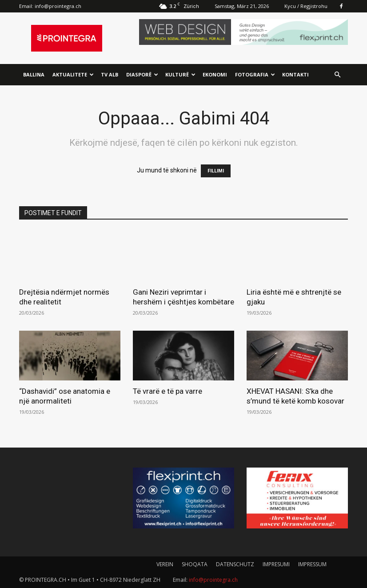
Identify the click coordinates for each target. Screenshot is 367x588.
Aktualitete (73, 74)
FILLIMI (216, 171)
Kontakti (295, 74)
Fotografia (255, 74)
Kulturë (180, 74)
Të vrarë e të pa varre (168, 391)
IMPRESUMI (276, 564)
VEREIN (165, 564)
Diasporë (142, 74)
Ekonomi (215, 74)
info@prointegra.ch (58, 6)
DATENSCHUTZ (235, 564)
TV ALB (110, 74)
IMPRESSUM (312, 564)
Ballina (34, 74)
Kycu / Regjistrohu (306, 6)
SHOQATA (195, 564)
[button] (337, 75)
